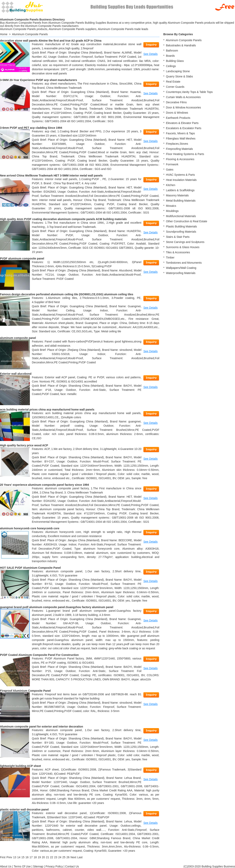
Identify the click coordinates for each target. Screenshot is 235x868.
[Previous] (9, 857)
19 (39, 857)
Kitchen (171, 185)
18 (35, 857)
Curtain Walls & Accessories (183, 97)
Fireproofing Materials (179, 149)
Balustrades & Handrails (181, 45)
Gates (170, 170)
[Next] (73, 857)
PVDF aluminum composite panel (22, 258)
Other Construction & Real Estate (187, 221)
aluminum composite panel (18, 338)
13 (15, 857)
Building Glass (175, 61)
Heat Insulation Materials (181, 180)
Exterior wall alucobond (16, 374)
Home (4, 34)
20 (43, 857)
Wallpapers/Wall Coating (181, 268)
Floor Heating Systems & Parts (185, 154)
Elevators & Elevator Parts (182, 123)
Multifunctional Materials (181, 216)
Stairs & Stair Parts (178, 237)
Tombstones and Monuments (184, 263)
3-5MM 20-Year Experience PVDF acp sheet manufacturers (39, 80)
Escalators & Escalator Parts (184, 128)
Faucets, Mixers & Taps (180, 133)
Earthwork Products (178, 118)
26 (68, 857)
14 (19, 857)
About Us (6, 866)
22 (52, 857)
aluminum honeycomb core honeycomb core (30, 528)
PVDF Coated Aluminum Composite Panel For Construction (39, 655)
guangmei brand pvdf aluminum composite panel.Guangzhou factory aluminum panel (57, 607)
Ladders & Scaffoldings (180, 190)
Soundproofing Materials (181, 232)
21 (48, 857)
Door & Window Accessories (183, 107)
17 (31, 857)
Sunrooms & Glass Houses (183, 247)
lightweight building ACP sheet (20, 766)
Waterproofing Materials (181, 273)
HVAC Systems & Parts (180, 175)
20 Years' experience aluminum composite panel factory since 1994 (45, 485)
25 (64, 857)
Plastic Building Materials (181, 226)
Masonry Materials (177, 195)
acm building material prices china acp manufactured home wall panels (47, 410)
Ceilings (171, 66)
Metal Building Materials (181, 201)
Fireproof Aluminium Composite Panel (25, 691)
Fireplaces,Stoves (177, 144)
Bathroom (172, 51)
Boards (170, 56)
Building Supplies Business (218, 866)
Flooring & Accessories (180, 159)
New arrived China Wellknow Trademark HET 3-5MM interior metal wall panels (51, 176)
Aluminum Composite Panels (30, 34)
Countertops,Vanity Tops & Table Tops (189, 92)
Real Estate (173, 82)
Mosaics (171, 206)
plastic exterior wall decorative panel (24, 809)
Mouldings (172, 211)
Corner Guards (175, 87)
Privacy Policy (54, 866)
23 (56, 857)
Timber (170, 257)
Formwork (172, 164)
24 (60, 857)
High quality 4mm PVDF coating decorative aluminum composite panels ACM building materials (63, 219)
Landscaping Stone (178, 71)
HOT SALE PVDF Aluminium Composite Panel (30, 568)
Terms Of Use (22, 866)
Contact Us (72, 866)
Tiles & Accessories (178, 252)
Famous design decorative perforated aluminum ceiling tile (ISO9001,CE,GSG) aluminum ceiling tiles (67, 294)
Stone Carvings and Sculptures (185, 242)
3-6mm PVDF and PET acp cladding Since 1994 (31, 128)
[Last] (80, 857)
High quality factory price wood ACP (24, 445)
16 (27, 857)
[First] (3, 857)
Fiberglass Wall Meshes (181, 138)
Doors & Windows (177, 113)
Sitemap (38, 866)
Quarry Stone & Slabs (179, 76)
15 (23, 857)
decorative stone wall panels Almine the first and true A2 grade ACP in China (51, 41)
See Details (151, 54)
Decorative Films (176, 102)
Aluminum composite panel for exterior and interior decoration (42, 727)
